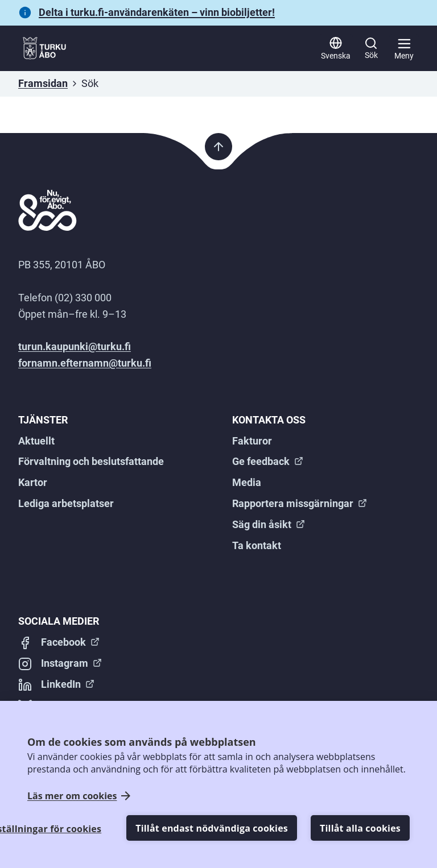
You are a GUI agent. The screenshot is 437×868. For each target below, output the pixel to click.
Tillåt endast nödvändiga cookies (212, 828)
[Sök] (371, 48)
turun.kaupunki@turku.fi (75, 346)
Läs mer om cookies (72, 796)
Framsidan (43, 83)
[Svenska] (336, 48)
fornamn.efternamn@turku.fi (85, 363)
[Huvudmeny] (404, 48)
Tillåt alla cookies (360, 828)
